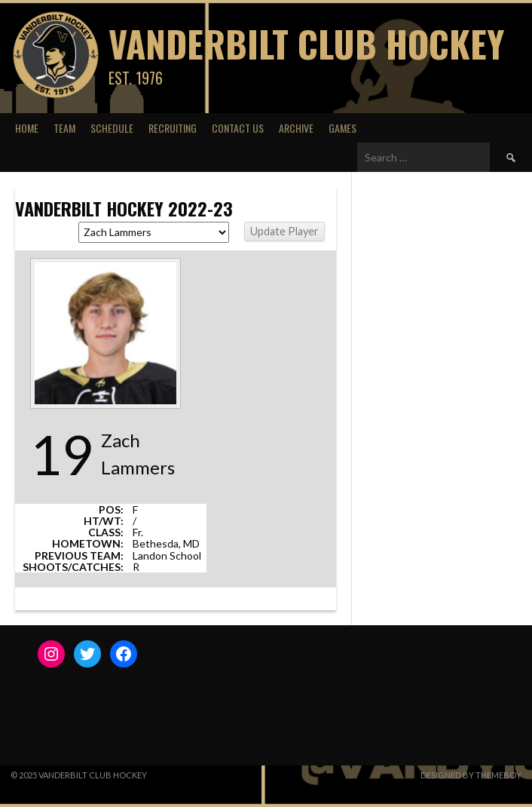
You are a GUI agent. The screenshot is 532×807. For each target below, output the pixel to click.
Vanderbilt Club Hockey (306, 43)
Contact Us (238, 128)
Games (342, 128)
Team (64, 128)
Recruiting (173, 128)
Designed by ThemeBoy (471, 775)
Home (27, 128)
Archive (296, 128)
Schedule (112, 128)
